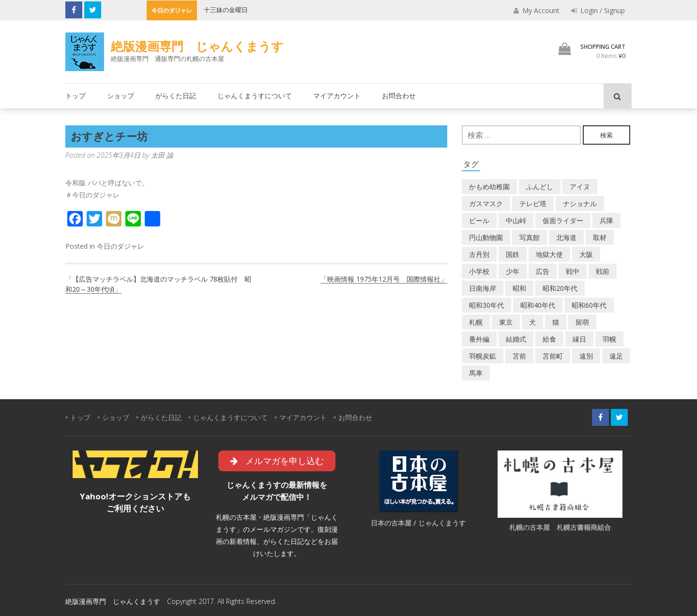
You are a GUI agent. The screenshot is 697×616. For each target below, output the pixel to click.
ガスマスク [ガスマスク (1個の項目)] (486, 203)
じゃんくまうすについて (255, 96)
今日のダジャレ (121, 246)
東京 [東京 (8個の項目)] (506, 322)
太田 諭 (162, 155)
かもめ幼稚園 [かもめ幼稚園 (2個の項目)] (489, 187)
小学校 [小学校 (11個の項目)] (479, 271)
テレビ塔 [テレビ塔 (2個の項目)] (533, 203)
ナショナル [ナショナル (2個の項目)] (580, 203)
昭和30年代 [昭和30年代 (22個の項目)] (486, 305)
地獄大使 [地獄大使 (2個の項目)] (549, 254)
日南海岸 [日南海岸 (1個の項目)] (483, 288)
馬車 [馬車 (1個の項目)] (476, 373)
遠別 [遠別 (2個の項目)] (586, 356)
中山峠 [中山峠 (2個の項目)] (516, 220)
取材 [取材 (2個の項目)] (600, 237)
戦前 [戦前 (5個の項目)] (603, 271)
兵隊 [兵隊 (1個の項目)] (606, 220)
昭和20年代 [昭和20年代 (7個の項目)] (560, 288)
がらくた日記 (176, 96)
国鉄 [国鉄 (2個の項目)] (513, 254)
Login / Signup (598, 10)
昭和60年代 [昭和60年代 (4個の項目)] (589, 305)
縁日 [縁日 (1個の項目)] (579, 339)
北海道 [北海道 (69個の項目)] (566, 237)
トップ (76, 96)
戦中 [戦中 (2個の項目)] (573, 271)
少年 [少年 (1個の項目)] (513, 271)
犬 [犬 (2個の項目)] (532, 322)
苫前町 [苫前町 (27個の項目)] (553, 356)
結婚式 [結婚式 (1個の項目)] (516, 339)
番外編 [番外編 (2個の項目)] (479, 339)
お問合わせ (399, 96)
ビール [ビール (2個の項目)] (479, 220)
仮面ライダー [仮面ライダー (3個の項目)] (563, 220)
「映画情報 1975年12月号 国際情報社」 (384, 279)
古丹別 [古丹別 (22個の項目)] (479, 254)
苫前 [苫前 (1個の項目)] (519, 356)
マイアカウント (337, 96)
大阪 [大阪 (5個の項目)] (586, 254)
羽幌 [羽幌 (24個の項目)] (609, 339)
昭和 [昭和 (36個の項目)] (519, 288)
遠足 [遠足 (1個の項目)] (616, 356)
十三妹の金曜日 (226, 10)
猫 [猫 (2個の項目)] (556, 322)
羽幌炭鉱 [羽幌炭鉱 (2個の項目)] (483, 356)
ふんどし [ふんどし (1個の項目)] (540, 187)
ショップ (121, 96)
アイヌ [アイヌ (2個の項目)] (580, 187)
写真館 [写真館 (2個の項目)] (530, 237)
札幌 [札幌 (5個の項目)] (476, 322)
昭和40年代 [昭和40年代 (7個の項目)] (538, 305)
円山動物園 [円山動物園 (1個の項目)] (486, 237)
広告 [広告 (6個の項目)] (543, 271)
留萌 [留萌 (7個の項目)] (582, 322)
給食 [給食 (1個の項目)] (549, 339)
